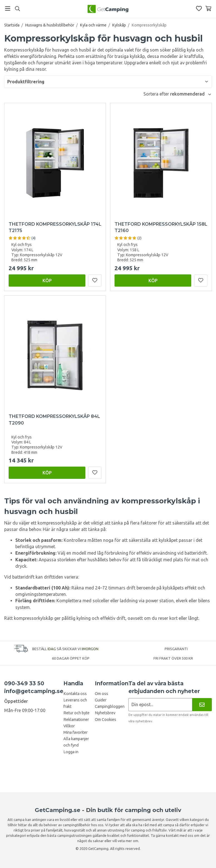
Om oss (101, 694)
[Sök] (17, 9)
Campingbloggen (110, 706)
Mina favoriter (75, 732)
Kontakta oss (75, 694)
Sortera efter (157, 94)
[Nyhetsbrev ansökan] (160, 705)
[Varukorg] (208, 8)
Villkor (69, 726)
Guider (101, 700)
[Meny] (8, 8)
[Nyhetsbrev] (202, 705)
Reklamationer (76, 720)
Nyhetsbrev (105, 713)
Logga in (71, 752)
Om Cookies (105, 720)
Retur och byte (76, 713)
